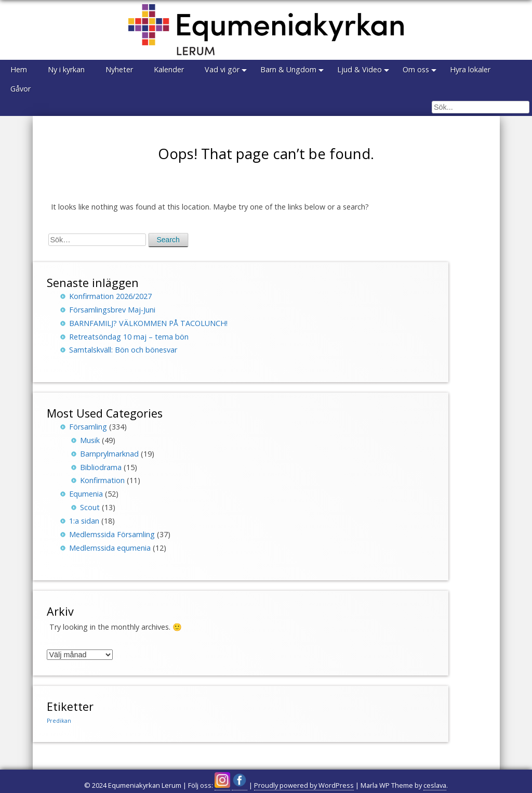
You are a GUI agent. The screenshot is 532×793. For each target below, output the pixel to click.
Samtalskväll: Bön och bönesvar (123, 350)
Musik (90, 440)
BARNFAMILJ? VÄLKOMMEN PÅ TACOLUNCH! (148, 323)
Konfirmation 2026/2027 (110, 296)
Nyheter (119, 69)
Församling (88, 427)
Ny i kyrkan (66, 69)
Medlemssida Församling (112, 534)
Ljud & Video (360, 69)
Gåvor (21, 89)
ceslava (435, 785)
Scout (90, 507)
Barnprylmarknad (109, 454)
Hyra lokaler (470, 69)
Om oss (416, 69)
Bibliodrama (101, 467)
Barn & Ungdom (288, 69)
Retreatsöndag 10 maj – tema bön (129, 337)
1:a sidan (84, 521)
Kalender (169, 69)
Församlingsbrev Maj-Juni (112, 310)
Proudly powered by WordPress (304, 785)
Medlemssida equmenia (110, 548)
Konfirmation (102, 480)
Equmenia (86, 494)
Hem (19, 69)
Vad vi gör (222, 69)
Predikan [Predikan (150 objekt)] (59, 721)
